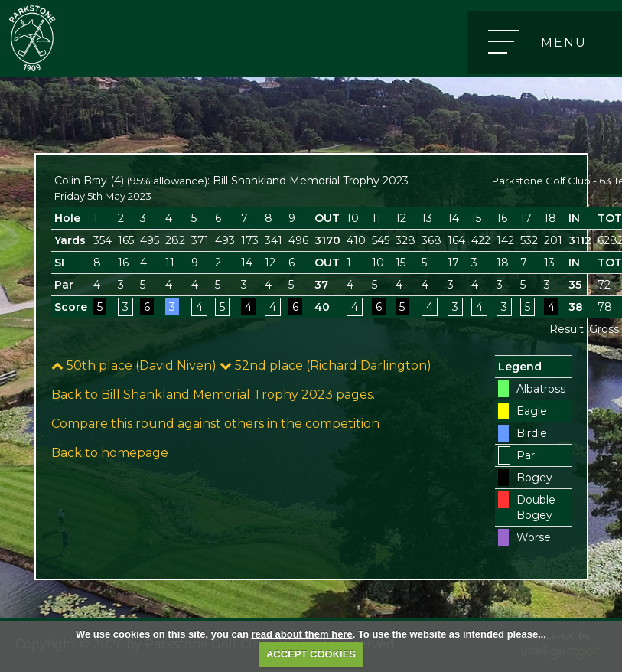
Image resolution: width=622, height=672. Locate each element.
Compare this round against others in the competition (215, 424)
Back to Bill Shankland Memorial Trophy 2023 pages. (213, 395)
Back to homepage (110, 453)
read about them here (301, 634)
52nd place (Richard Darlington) (326, 365)
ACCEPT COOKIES (311, 654)
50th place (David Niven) (134, 365)
